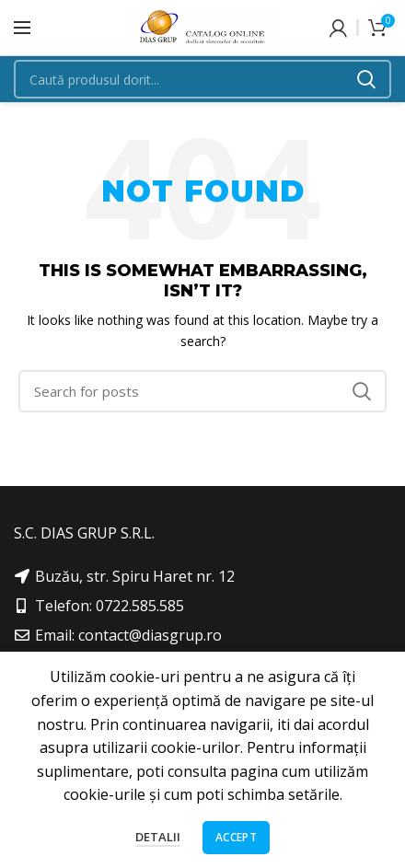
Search (366, 79)
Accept (236, 837)
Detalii (158, 837)
